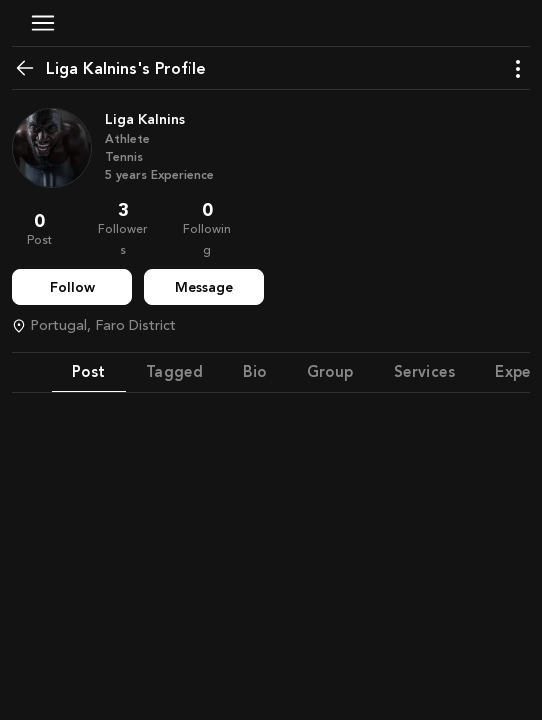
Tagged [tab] (175, 372)
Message (204, 287)
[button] (43, 23)
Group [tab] (330, 372)
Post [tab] (89, 372)
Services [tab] (424, 372)
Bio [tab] (254, 372)
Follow (72, 287)
